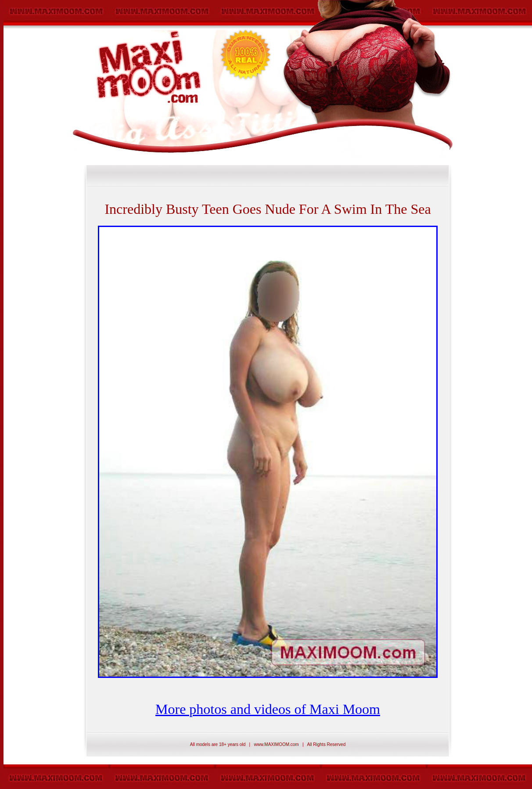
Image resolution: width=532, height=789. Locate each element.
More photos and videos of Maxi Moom (268, 709)
